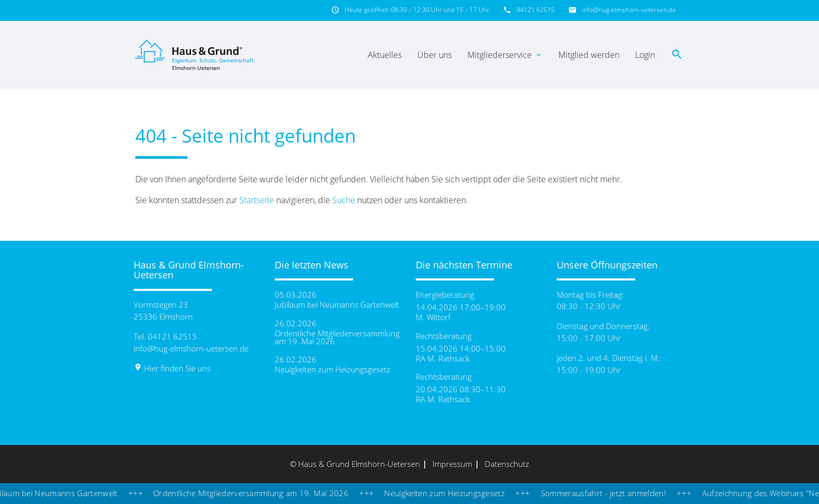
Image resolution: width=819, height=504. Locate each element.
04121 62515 (536, 10)
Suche (344, 200)
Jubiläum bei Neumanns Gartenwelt (337, 305)
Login (645, 55)
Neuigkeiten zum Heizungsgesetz (332, 370)
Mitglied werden (589, 55)
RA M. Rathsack (443, 359)
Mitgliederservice (505, 55)
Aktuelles (385, 55)
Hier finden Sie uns (172, 368)
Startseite (257, 200)
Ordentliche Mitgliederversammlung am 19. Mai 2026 (337, 337)
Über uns (435, 55)
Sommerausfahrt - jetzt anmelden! (611, 493)
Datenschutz (507, 464)
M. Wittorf (433, 317)
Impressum (452, 464)
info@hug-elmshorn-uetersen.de (629, 10)
